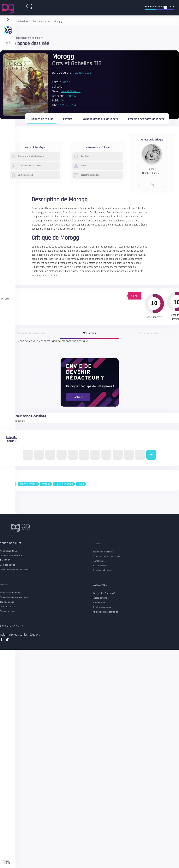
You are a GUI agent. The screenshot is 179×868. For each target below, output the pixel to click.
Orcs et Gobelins (71, 91)
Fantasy (71, 96)
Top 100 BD (5, 560)
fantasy (46, 484)
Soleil (66, 82)
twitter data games (7, 641)
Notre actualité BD (9, 551)
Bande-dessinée (11, 543)
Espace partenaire (101, 598)
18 (62, 101)
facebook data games (2, 641)
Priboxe (152, 169)
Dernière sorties (8, 565)
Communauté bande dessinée (14, 570)
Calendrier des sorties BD (12, 556)
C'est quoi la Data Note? (104, 593)
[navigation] (8, 19)
